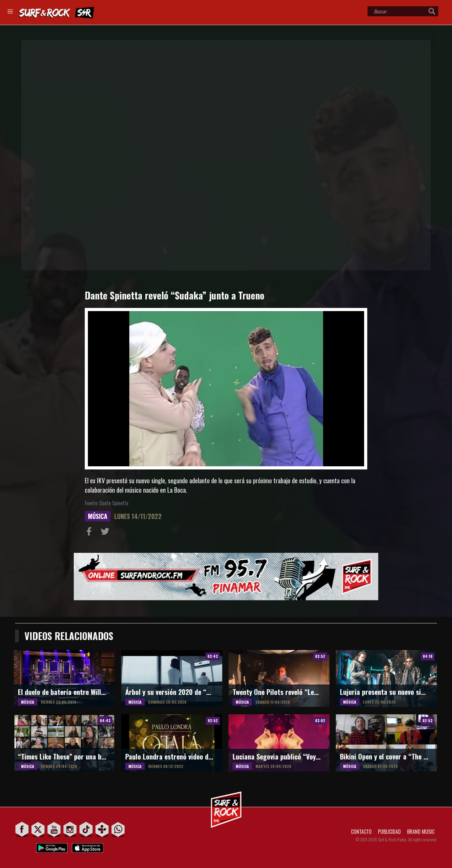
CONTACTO (361, 832)
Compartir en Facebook (90, 533)
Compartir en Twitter (106, 533)
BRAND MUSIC (421, 832)
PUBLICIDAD (389, 832)
